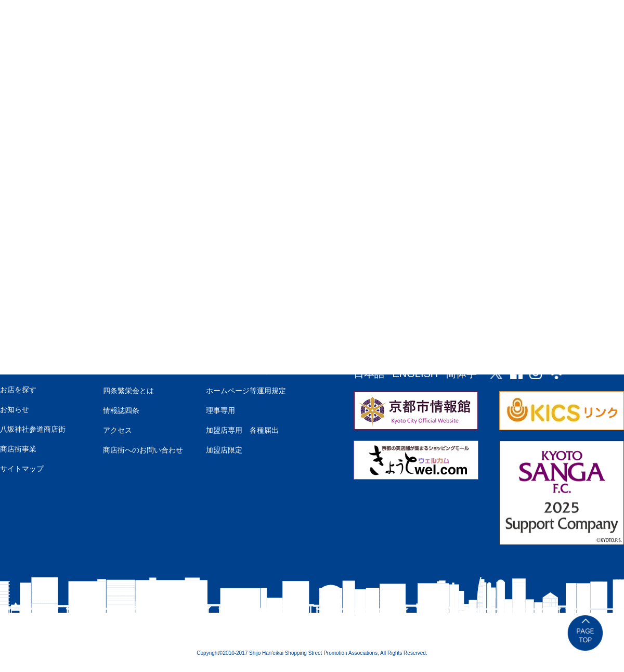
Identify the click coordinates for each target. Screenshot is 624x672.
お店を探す (18, 390)
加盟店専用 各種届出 (242, 430)
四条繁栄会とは (128, 391)
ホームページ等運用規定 (246, 391)
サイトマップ (22, 469)
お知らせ (15, 409)
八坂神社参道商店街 (33, 429)
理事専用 (220, 410)
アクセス (118, 430)
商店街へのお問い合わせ (143, 450)
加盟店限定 (224, 450)
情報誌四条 (121, 410)
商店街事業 (18, 449)
